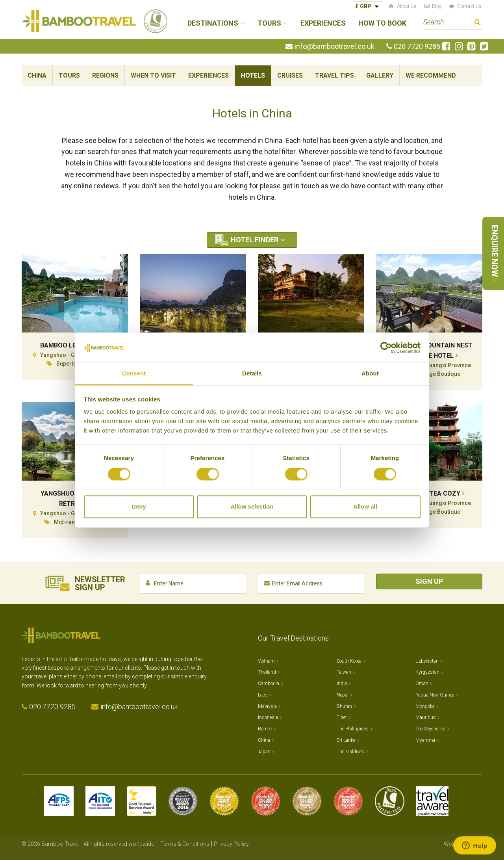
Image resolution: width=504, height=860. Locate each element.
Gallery (380, 75)
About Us (407, 6)
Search (477, 23)
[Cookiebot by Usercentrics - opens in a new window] (386, 347)
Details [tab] (252, 374)
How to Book (382, 23)
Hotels (253, 75)
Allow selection (252, 507)
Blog (437, 6)
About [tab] (370, 374)
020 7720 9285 (417, 46)
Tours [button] (269, 23)
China (37, 75)
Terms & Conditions (185, 844)
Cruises (290, 75)
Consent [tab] (134, 374)
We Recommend (431, 75)
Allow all (365, 507)
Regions (105, 75)
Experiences (323, 23)
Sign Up (429, 581)
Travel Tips (334, 75)
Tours (69, 75)
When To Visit (153, 75)
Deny (139, 507)
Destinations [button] (213, 23)
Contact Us (469, 6)
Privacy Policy (231, 844)
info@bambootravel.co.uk (334, 46)
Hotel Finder (255, 240)
